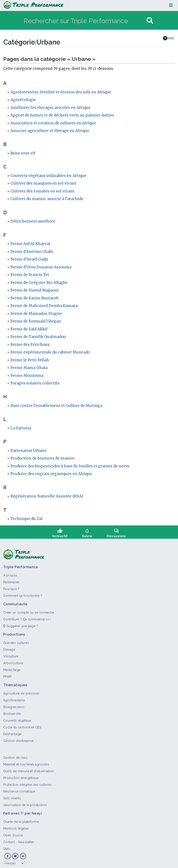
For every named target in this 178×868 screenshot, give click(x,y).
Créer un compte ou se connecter (29, 610)
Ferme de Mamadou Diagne (36, 314)
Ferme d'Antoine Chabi (32, 252)
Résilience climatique (19, 789)
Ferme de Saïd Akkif (29, 329)
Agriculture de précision (21, 691)
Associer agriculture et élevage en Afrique (50, 131)
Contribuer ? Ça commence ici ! (27, 617)
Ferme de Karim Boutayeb (35, 298)
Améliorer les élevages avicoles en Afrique (50, 108)
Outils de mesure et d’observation (29, 769)
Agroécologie (23, 100)
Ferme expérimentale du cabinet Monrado (50, 352)
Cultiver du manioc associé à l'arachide (47, 199)
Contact (9, 839)
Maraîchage (12, 667)
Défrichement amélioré (33, 221)
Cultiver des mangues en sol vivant (43, 183)
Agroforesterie (14, 698)
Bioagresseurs (14, 704)
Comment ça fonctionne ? (23, 593)
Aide (169, 38)
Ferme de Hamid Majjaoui (35, 290)
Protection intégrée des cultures (27, 782)
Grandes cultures (16, 640)
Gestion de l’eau (15, 755)
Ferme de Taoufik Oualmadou (38, 337)
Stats (7, 846)
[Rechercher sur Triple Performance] (85, 21)
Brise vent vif (23, 153)
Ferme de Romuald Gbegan (36, 321)
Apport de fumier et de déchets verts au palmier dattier (62, 115)
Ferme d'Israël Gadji (29, 259)
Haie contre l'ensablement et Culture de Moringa (56, 406)
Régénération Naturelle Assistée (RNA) (47, 496)
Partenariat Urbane (28, 451)
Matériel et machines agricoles (26, 762)
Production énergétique (21, 775)
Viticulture (11, 654)
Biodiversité (12, 711)
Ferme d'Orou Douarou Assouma (41, 267)
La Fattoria (21, 428)
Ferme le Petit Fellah (30, 360)
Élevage (9, 647)
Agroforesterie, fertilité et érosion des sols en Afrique (61, 92)
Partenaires (11, 580)
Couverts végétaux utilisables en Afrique (48, 176)
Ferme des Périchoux (30, 345)
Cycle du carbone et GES (22, 725)
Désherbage (12, 731)
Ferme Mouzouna (27, 376)
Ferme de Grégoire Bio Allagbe (39, 283)
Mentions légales (16, 826)
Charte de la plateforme (21, 819)
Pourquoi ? (11, 586)
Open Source (13, 833)
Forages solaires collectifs (35, 383)
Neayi (37, 811)
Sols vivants (12, 796)
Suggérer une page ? (21, 623)
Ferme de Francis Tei (30, 275)
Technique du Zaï (27, 519)
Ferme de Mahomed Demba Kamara (44, 306)
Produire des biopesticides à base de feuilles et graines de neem (70, 466)
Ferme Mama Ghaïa (29, 368)
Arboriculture (13, 660)
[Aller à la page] (150, 21)
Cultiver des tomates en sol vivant (42, 191)
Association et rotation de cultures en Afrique (53, 123)
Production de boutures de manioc (43, 458)
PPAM (7, 674)
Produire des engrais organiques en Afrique (51, 474)
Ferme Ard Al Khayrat (30, 244)
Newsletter (26, 839)
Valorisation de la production (25, 802)
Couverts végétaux (17, 718)
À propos (10, 573)
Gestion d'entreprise (19, 738)
